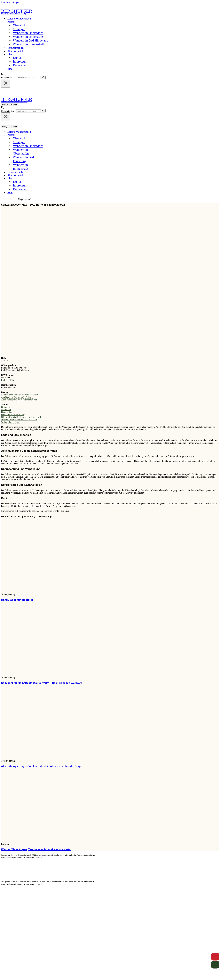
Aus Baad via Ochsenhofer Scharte (17, 397)
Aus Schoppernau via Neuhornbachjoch (19, 400)
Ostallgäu (19, 29)
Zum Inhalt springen (10, 2)
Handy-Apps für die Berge (17, 600)
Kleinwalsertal (15, 51)
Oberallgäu (20, 25)
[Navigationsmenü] (9, 104)
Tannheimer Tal (16, 48)
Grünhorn (5, 407)
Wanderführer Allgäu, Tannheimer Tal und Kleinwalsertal (36, 849)
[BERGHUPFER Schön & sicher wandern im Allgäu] (110, 12)
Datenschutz (21, 65)
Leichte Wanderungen (19, 19)
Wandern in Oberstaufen (29, 37)
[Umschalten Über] (50, 178)
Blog (10, 69)
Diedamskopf (7, 412)
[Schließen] (6, 83)
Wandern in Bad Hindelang (31, 40)
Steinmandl (6, 410)
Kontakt (18, 58)
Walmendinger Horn (10, 422)
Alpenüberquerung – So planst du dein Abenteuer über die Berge (42, 766)
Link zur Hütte (8, 380)
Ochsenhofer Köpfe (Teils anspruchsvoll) (20, 420)
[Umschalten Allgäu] (50, 135)
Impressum (20, 61)
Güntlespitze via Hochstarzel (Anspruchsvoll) (22, 417)
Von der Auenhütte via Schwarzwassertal (20, 395)
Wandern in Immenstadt (28, 44)
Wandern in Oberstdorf (28, 33)
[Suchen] (2, 75)
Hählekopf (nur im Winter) (13, 415)
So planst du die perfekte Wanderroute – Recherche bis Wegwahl (42, 683)
